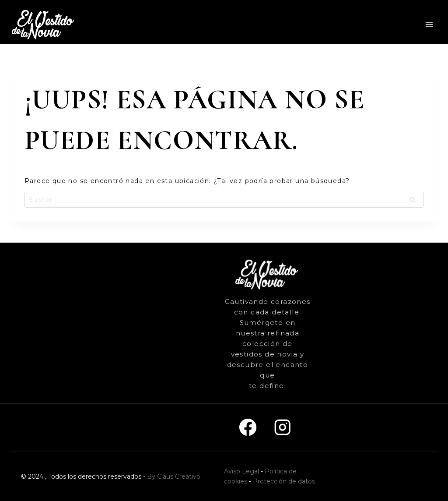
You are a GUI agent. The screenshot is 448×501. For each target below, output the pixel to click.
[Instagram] (282, 427)
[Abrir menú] (429, 24)
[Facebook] (248, 427)
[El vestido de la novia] (44, 24)
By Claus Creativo (174, 476)
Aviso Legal (241, 471)
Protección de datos (284, 481)
